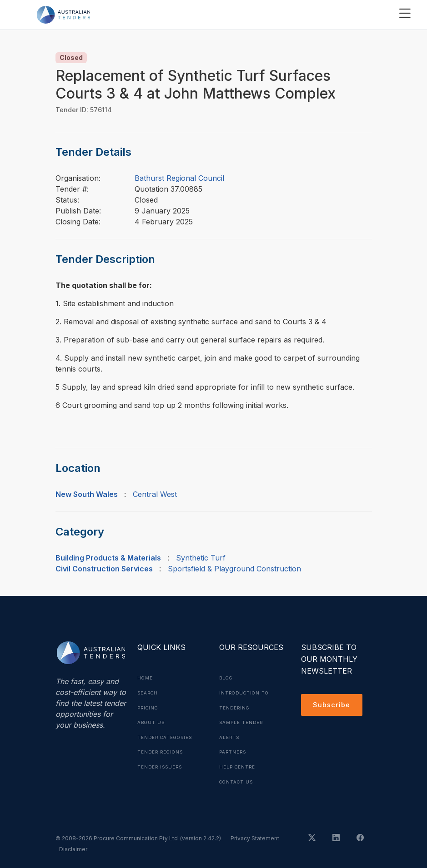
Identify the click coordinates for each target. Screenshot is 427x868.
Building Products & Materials (108, 558)
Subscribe (333, 706)
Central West (155, 494)
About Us (152, 721)
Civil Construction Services (104, 569)
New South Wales (87, 494)
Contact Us (238, 779)
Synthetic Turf (201, 558)
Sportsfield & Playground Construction (234, 569)
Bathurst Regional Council (179, 178)
